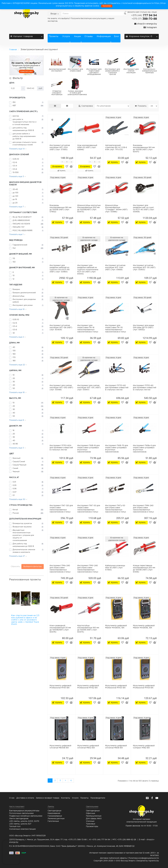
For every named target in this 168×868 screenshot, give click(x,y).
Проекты (54, 36)
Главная (13, 50)
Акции (78, 39)
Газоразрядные (55, 816)
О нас (12, 798)
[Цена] (15, 88)
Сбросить (15, 567)
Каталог (26, 36)
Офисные (90, 813)
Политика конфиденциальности (144, 858)
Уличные (90, 821)
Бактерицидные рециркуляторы (24, 811)
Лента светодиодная (19, 819)
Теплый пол (15, 826)
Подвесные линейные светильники (26, 816)
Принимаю (107, 6)
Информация (104, 39)
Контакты (66, 798)
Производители (98, 798)
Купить (61, 171)
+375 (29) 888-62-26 (127, 840)
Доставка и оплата (25, 798)
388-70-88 (144, 19)
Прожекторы (92, 826)
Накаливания (54, 813)
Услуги (66, 39)
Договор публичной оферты (114, 858)
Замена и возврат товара (48, 798)
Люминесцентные (56, 819)
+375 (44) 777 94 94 (101, 840)
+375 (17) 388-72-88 (77, 840)
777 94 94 (144, 16)
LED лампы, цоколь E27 (20, 824)
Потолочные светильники (21, 813)
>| (71, 781)
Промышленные (94, 816)
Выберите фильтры (33, 567)
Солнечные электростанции (22, 829)
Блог (117, 36)
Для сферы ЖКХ (94, 819)
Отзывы (89, 36)
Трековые (91, 824)
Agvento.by (154, 861)
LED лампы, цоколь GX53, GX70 (24, 821)
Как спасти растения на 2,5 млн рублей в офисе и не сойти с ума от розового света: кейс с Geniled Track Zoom (25, 620)
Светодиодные (54, 811)
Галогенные (53, 821)
